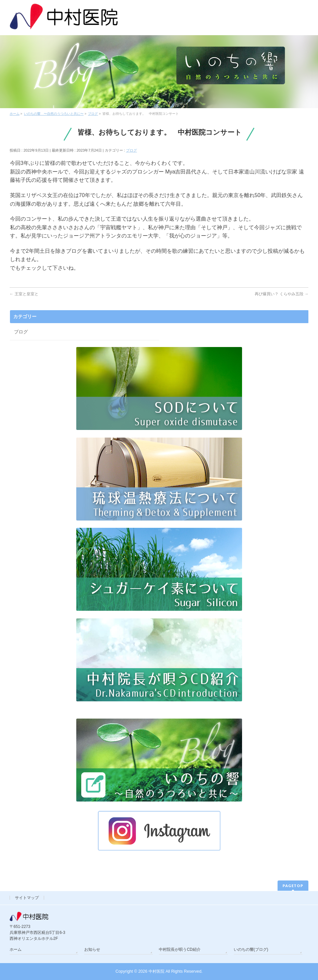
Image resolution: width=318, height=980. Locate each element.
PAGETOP (293, 886)
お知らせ (92, 949)
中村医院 (157, 971)
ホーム (16, 949)
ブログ (131, 150)
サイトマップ (27, 898)
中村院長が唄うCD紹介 (180, 949)
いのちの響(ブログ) (251, 949)
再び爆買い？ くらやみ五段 (282, 294)
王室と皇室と (24, 294)
